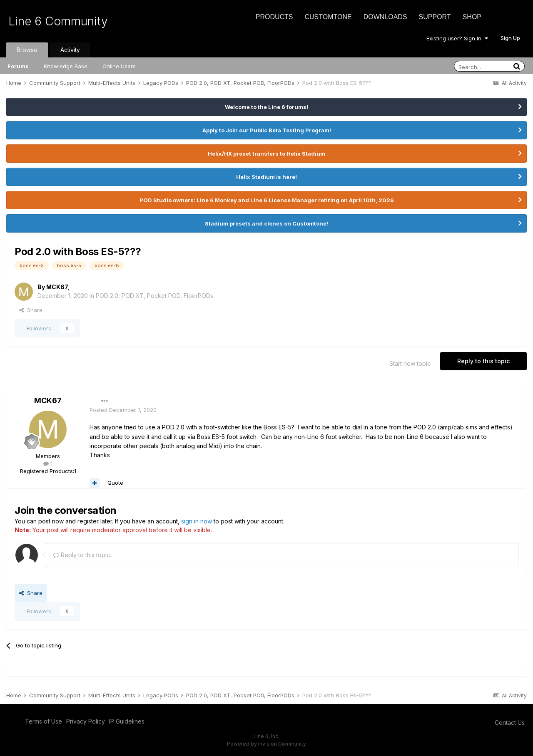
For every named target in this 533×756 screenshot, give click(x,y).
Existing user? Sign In (457, 38)
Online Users (119, 66)
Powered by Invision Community (266, 744)
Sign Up (510, 38)
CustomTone (328, 17)
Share (31, 310)
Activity (70, 50)
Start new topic (410, 363)
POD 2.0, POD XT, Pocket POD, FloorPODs (154, 296)
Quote (115, 483)
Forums (18, 66)
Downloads (385, 17)
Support (435, 17)
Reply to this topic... (83, 555)
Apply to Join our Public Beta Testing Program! (267, 130)
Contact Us (510, 723)
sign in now (197, 521)
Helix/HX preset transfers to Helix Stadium (266, 154)
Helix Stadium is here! (266, 177)
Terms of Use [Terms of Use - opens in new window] (44, 721)
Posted (123, 410)
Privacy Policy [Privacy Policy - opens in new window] (86, 721)
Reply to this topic (483, 361)
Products (274, 17)
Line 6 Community (58, 21)
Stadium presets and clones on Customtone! (266, 223)
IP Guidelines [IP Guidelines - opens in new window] (127, 721)
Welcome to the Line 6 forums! (266, 107)
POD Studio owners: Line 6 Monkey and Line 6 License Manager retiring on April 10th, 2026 (267, 200)
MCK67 (57, 287)
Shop (472, 17)
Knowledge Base (66, 66)
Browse (27, 50)
